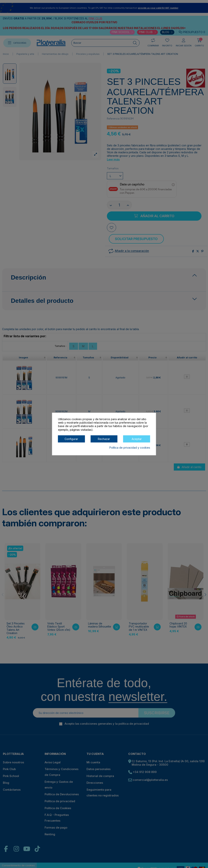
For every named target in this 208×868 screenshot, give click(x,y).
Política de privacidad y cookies (130, 448)
